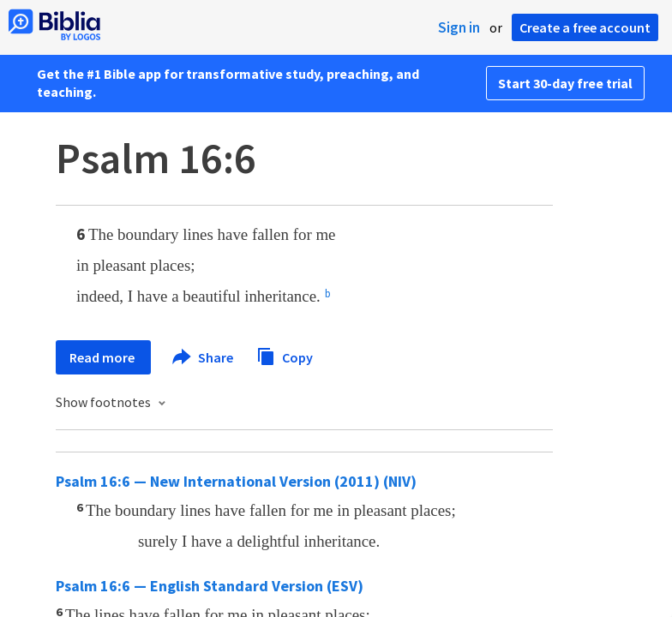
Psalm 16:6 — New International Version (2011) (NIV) (236, 481)
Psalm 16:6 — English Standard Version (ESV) (210, 586)
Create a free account (585, 27)
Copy (285, 355)
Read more (103, 357)
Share (204, 357)
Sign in (459, 27)
